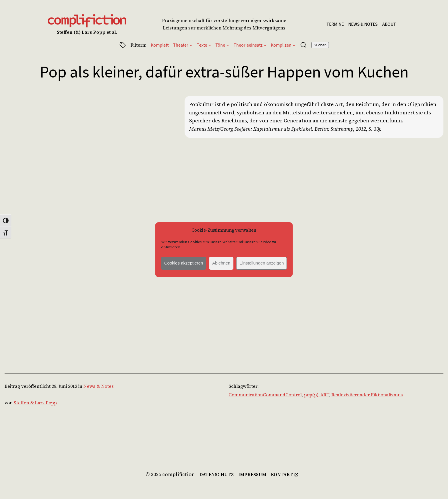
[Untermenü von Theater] (191, 45)
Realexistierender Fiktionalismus (367, 395)
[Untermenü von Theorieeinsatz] (265, 45)
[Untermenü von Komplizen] (294, 45)
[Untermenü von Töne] (228, 45)
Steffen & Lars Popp (35, 403)
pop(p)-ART (317, 395)
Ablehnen (221, 263)
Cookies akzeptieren (184, 263)
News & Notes (99, 386)
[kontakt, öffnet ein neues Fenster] (284, 475)
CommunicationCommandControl (265, 395)
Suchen (320, 45)
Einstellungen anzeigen (262, 263)
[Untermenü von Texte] (210, 45)
